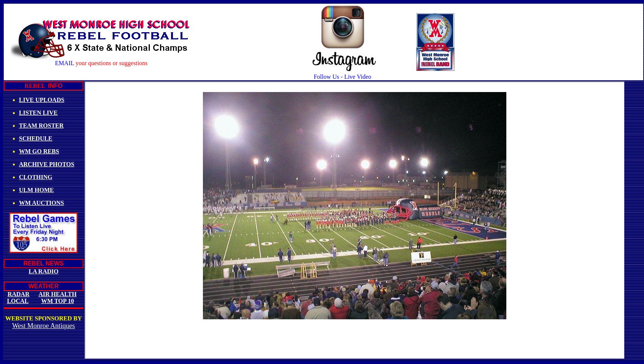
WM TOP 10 (57, 301)
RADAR (19, 294)
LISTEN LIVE (38, 113)
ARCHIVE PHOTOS (47, 164)
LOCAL (18, 301)
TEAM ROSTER (41, 126)
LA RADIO (43, 271)
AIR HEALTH (58, 294)
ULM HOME (36, 190)
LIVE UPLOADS (42, 100)
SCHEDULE (36, 138)
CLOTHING (36, 177)
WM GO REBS (39, 151)
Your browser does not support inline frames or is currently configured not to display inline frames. (354, 220)
